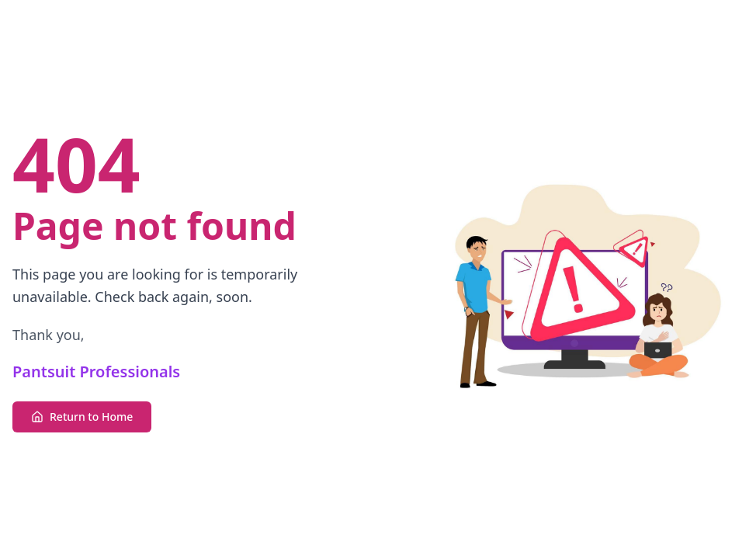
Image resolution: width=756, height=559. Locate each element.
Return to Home (82, 417)
